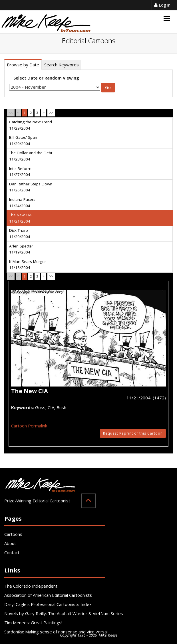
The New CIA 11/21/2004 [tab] (20, 218)
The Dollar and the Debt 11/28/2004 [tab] (31, 156)
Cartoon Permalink (29, 426)
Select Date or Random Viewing (46, 78)
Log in (162, 5)
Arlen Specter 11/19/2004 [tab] (21, 249)
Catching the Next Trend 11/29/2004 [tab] (31, 125)
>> (51, 113)
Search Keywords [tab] (62, 65)
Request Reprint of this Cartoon (133, 433)
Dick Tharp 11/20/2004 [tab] (20, 233)
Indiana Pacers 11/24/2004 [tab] (22, 203)
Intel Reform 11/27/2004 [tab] (20, 172)
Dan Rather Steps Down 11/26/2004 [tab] (31, 187)
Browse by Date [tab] (23, 65)
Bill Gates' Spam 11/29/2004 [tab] (24, 140)
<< (11, 113)
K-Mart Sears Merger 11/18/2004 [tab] (28, 265)
